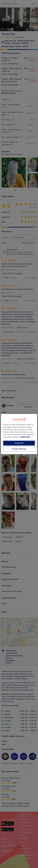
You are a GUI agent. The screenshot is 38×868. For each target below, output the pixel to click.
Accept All (19, 443)
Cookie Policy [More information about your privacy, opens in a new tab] (25, 437)
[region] (19, 434)
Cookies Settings (19, 449)
